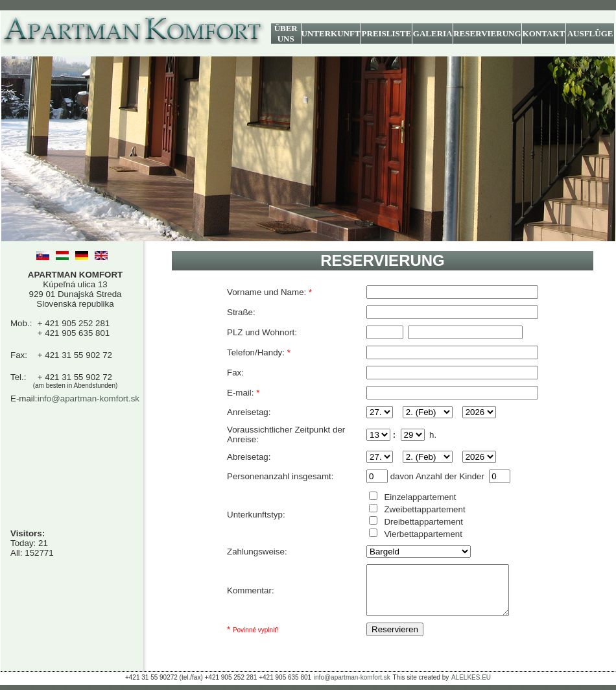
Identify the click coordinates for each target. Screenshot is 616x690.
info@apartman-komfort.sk (89, 399)
